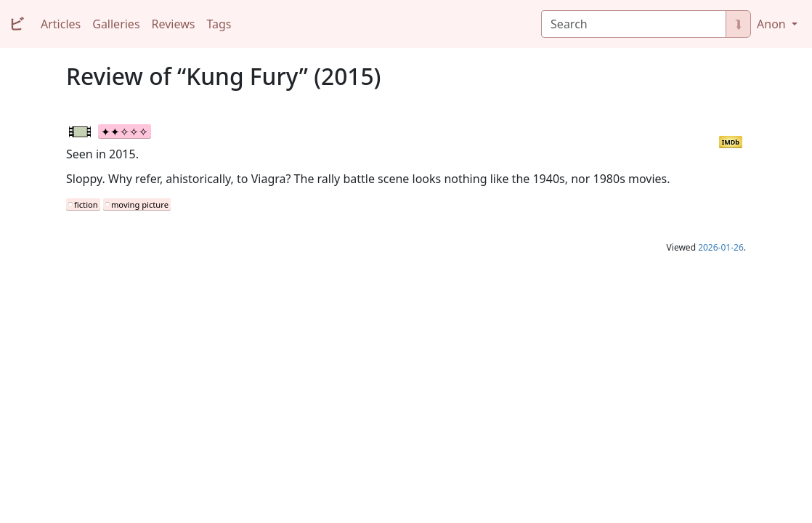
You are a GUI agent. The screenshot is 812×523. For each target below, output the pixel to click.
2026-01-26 (721, 247)
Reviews (174, 24)
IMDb (731, 142)
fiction (86, 204)
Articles (61, 24)
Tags (219, 24)
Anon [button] (773, 24)
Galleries (116, 24)
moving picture (140, 204)
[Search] (634, 24)
